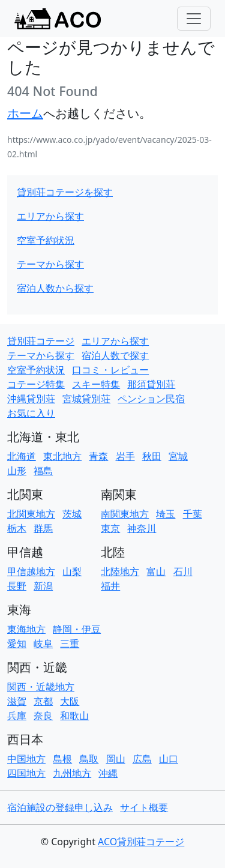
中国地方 (26, 759)
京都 (43, 701)
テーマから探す (50, 264)
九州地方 (72, 773)
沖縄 (108, 773)
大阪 (70, 701)
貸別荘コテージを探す (65, 192)
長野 (17, 586)
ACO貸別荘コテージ (141, 842)
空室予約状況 (46, 240)
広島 (142, 759)
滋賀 (17, 701)
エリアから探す (50, 216)
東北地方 (62, 456)
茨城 (72, 514)
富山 (156, 571)
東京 (110, 528)
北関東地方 (31, 514)
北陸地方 (120, 571)
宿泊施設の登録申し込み (60, 807)
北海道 (22, 456)
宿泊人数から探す (55, 288)
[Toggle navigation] (194, 19)
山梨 (72, 571)
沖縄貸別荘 (31, 399)
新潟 (43, 586)
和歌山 (74, 716)
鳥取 (89, 759)
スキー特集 (96, 384)
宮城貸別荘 (86, 399)
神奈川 (142, 528)
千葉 (193, 514)
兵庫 (17, 716)
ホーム (25, 113)
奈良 (43, 716)
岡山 (116, 759)
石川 (183, 571)
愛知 (17, 643)
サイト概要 (144, 807)
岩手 (125, 456)
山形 (17, 471)
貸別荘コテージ (41, 341)
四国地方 (26, 773)
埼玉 (166, 514)
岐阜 (43, 643)
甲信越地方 (31, 571)
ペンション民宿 (151, 399)
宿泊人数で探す (115, 355)
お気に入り (31, 413)
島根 (62, 759)
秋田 (152, 456)
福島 (43, 471)
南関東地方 (125, 514)
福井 (110, 586)
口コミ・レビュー (110, 370)
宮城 (178, 456)
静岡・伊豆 (77, 629)
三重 (70, 643)
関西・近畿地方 (41, 687)
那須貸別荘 (151, 384)
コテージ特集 (36, 384)
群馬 (43, 528)
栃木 (17, 528)
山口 (169, 759)
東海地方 (26, 629)
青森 (98, 456)
